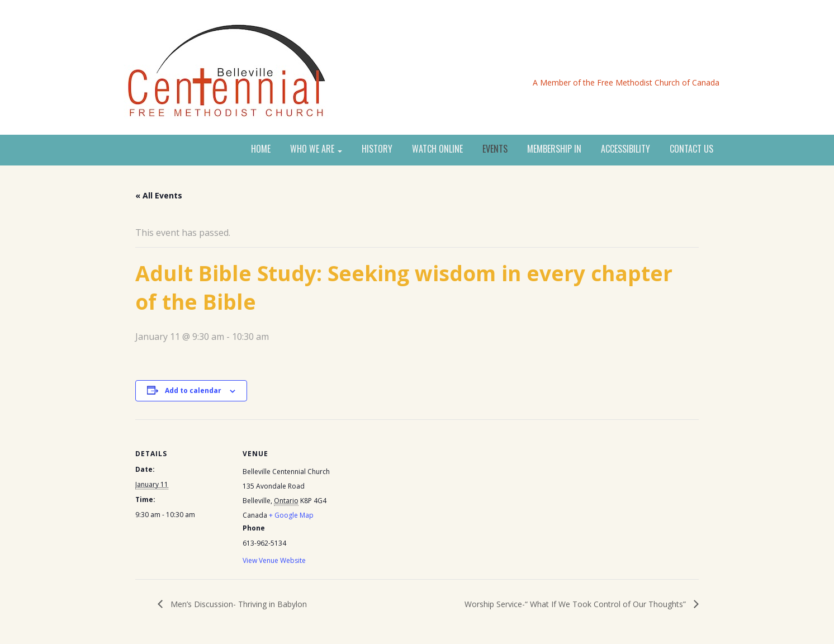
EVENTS (495, 149)
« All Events (159, 195)
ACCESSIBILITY (625, 149)
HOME (261, 149)
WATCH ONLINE (437, 149)
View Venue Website (274, 560)
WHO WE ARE (316, 149)
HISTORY (377, 149)
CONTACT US (691, 149)
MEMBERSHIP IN (554, 149)
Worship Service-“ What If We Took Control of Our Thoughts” (576, 604)
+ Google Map (291, 515)
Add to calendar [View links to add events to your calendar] (193, 390)
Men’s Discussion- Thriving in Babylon (238, 604)
